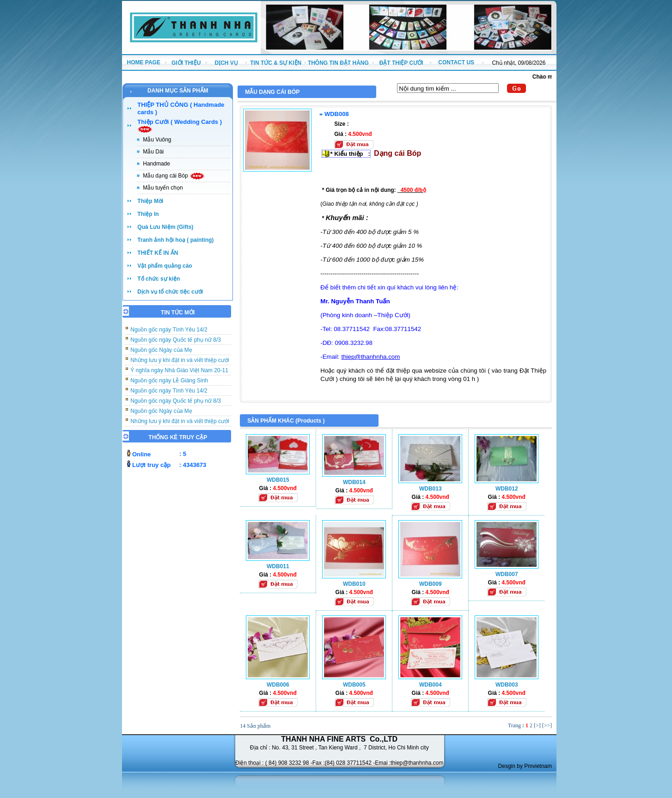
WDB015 (278, 480)
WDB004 (431, 685)
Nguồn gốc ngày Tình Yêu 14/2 (169, 335)
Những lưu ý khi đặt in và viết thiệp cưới (180, 366)
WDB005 (354, 685)
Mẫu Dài (153, 152)
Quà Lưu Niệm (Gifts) (165, 227)
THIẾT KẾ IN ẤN (158, 253)
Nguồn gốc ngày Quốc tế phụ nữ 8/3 (176, 345)
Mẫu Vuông (157, 140)
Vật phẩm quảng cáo (165, 266)
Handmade (156, 164)
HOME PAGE (143, 62)
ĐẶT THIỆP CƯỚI (401, 63)
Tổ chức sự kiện (159, 279)
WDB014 (354, 482)
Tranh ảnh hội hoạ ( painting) (175, 240)
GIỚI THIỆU (186, 63)
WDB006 (278, 685)
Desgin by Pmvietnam (525, 766)
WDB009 (431, 584)
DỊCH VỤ (226, 63)
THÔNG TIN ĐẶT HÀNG (338, 63)
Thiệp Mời (150, 201)
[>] (537, 725)
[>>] (547, 725)
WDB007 (507, 574)
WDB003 (507, 685)
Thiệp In (148, 214)
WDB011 (278, 566)
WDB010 (354, 584)
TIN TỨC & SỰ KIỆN (276, 63)
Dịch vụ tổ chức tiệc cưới (170, 292)
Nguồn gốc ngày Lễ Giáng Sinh (169, 386)
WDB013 (431, 489)
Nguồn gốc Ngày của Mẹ (161, 356)
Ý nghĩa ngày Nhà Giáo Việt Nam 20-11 (179, 376)
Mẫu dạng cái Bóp (174, 176)
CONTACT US (456, 62)
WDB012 (507, 489)
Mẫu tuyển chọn (163, 188)
